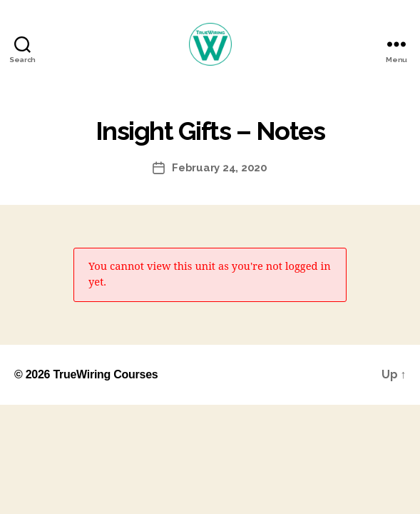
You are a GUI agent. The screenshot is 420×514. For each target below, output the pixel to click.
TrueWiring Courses (105, 374)
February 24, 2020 (220, 168)
